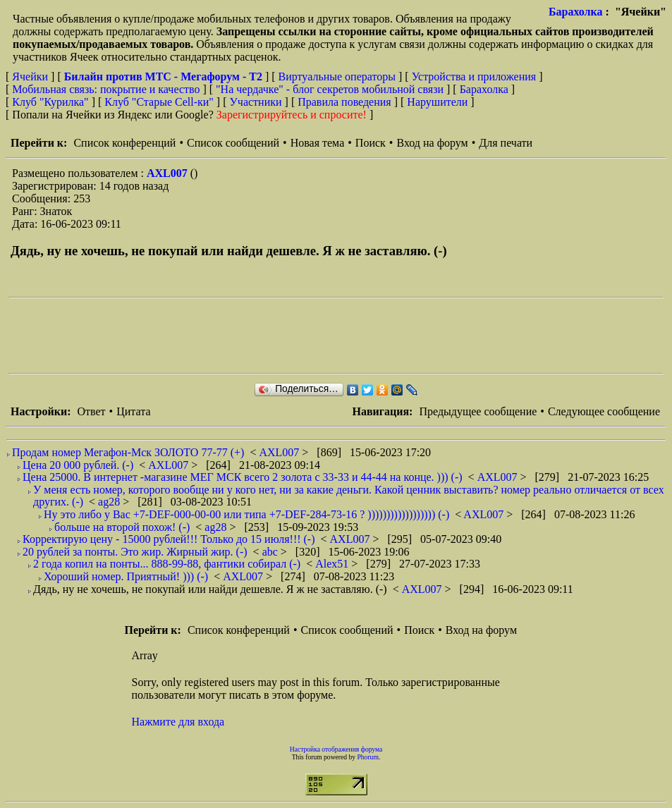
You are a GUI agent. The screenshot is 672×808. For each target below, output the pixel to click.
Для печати (506, 143)
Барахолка (576, 12)
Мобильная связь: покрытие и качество (106, 89)
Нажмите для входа (178, 722)
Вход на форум (432, 143)
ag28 (110, 502)
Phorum (367, 757)
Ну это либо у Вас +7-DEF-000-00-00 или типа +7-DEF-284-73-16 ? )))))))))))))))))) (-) (246, 514)
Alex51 (333, 564)
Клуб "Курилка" (50, 102)
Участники (256, 102)
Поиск (371, 143)
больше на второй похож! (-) (122, 527)
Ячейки (31, 76)
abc (271, 552)
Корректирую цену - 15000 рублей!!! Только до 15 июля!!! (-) (169, 539)
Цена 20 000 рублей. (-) (78, 465)
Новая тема (318, 143)
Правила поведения (344, 102)
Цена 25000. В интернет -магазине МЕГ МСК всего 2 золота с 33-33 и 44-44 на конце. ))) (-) (243, 477)
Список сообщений (233, 143)
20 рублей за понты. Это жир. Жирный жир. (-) (135, 552)
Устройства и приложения (474, 76)
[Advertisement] (265, 336)
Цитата (133, 411)
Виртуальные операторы (337, 76)
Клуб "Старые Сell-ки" (159, 102)
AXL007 (169, 173)
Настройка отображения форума (336, 749)
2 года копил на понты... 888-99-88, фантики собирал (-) (167, 564)
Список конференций (124, 143)
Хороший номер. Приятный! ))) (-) (126, 576)
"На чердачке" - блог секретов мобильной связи (330, 89)
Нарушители (437, 102)
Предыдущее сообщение (478, 411)
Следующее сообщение (604, 411)
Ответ (91, 411)
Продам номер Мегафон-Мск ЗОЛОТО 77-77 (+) (128, 452)
